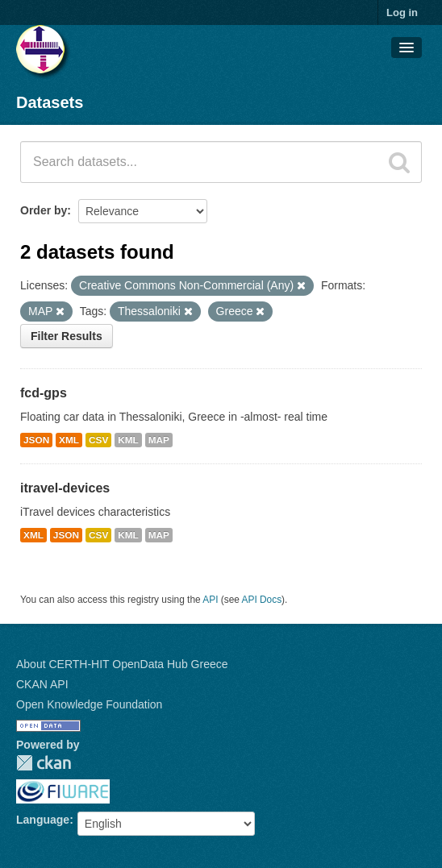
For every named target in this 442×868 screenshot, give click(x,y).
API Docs (262, 600)
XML (69, 440)
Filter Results (67, 336)
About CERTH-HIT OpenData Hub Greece (122, 664)
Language (43, 820)
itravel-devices (65, 488)
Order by (44, 210)
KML (128, 440)
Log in (402, 12)
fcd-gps (44, 393)
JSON (36, 440)
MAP (159, 440)
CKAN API (42, 684)
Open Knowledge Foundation (89, 704)
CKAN (44, 763)
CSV (98, 440)
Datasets (50, 102)
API (210, 600)
